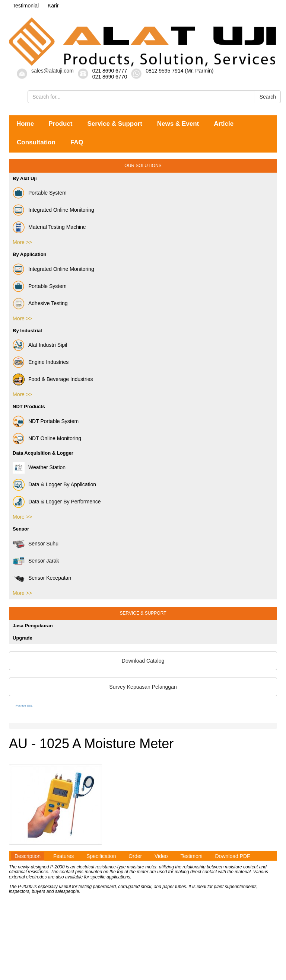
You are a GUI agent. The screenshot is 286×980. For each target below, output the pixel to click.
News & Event (178, 124)
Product (60, 124)
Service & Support (115, 124)
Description (28, 856)
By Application (30, 254)
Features (63, 856)
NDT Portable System (46, 422)
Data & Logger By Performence (57, 502)
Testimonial (26, 6)
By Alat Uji (25, 178)
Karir (53, 6)
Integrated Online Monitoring (53, 210)
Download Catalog (143, 661)
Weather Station (39, 468)
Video (161, 856)
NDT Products (29, 406)
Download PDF (233, 856)
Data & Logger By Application (54, 485)
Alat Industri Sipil (40, 345)
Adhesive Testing (40, 304)
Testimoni (191, 856)
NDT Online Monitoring (47, 439)
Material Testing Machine (49, 227)
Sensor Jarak (36, 561)
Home (25, 124)
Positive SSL (24, 706)
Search (268, 97)
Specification (101, 856)
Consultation (36, 142)
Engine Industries (41, 362)
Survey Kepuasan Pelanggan (143, 687)
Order (135, 856)
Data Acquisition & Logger (43, 453)
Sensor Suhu (36, 544)
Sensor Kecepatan (42, 578)
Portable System (40, 193)
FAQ (77, 142)
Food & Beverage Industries (53, 379)
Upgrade (23, 638)
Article (224, 124)
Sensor (21, 529)
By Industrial (27, 331)
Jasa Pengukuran (33, 626)
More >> (22, 242)
